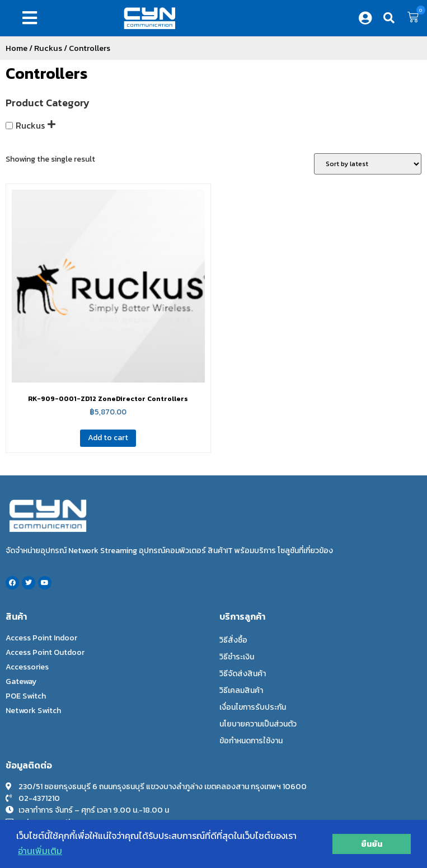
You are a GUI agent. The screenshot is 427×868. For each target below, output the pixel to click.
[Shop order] (368, 164)
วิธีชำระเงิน (237, 657)
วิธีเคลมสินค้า (241, 690)
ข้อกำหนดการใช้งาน (251, 741)
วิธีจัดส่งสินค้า (243, 674)
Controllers (46, 73)
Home (17, 48)
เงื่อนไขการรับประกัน (253, 707)
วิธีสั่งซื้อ (233, 640)
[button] (32, 18)
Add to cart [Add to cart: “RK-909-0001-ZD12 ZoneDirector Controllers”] (108, 438)
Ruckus (48, 48)
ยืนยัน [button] (372, 844)
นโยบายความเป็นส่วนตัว (258, 724)
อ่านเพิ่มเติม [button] (40, 851)
